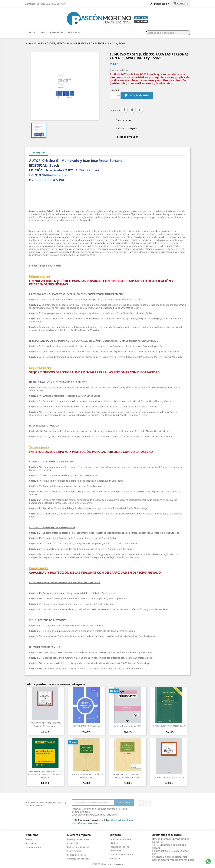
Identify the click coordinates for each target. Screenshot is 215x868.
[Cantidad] (113, 96)
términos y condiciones (88, 823)
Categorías (57, 32)
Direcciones (116, 851)
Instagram (148, 803)
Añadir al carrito (137, 96)
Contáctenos (74, 32)
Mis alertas (115, 858)
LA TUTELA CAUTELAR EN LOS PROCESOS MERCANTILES (128, 776)
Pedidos (114, 843)
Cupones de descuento (121, 854)
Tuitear (132, 110)
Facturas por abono (119, 847)
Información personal (121, 839)
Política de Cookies (76, 855)
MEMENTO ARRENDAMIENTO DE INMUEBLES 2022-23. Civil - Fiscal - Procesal (45, 774)
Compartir (124, 110)
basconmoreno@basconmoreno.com (173, 860)
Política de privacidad (78, 847)
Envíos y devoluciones (78, 839)
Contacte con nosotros (78, 859)
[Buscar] (168, 33)
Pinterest (140, 110)
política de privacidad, (118, 820)
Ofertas (28, 839)
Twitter (141, 803)
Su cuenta (116, 835)
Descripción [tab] (38, 153)
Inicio (32, 32)
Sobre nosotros (75, 851)
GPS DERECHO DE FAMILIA (86, 726)
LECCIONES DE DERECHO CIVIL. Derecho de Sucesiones (45, 725)
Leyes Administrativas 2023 (128, 726)
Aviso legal (73, 843)
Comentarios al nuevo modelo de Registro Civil (87, 776)
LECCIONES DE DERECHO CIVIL (169, 777)
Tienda (43, 32)
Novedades (30, 843)
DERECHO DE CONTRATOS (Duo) (169, 726)
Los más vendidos (34, 847)
